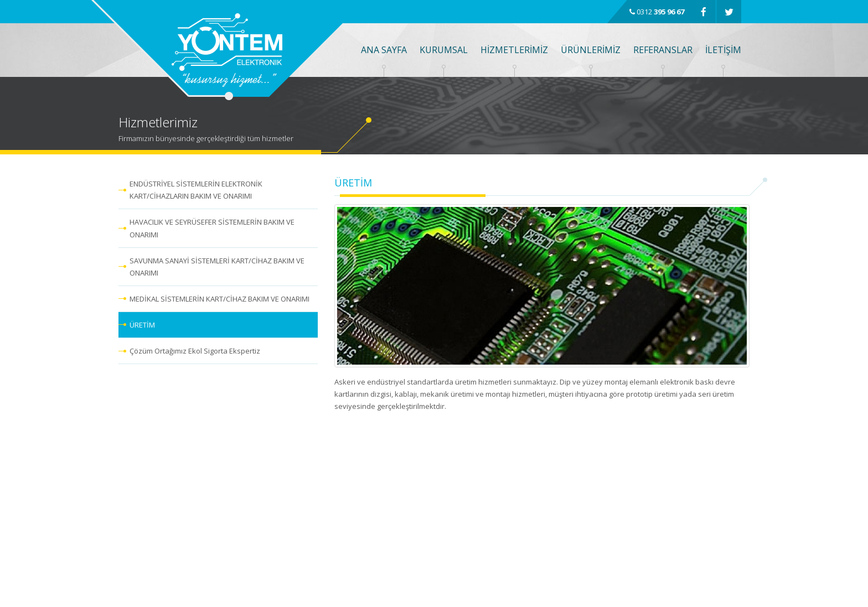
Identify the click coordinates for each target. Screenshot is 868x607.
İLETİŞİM (723, 50)
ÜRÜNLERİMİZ (591, 50)
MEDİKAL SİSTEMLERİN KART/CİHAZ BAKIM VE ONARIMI (219, 299)
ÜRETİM (142, 325)
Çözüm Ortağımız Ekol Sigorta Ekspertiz (195, 351)
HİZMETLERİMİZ (514, 50)
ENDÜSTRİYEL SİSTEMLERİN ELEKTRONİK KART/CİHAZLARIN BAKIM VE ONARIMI (196, 190)
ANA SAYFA (384, 50)
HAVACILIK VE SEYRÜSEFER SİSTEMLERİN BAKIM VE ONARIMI (212, 228)
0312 (657, 12)
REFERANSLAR (663, 50)
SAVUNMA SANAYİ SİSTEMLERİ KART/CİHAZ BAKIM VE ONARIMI (217, 267)
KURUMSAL (444, 50)
